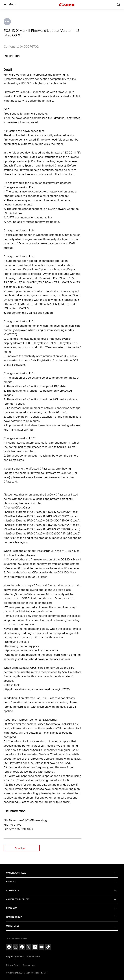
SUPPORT (61, 882)
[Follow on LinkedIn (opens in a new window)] (35, 947)
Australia (19, 957)
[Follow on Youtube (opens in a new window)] (42, 947)
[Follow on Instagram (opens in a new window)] (16, 947)
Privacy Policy (13, 965)
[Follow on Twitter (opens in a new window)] (29, 947)
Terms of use (29, 965)
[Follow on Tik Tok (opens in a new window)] (48, 947)
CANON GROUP (61, 917)
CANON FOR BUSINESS (61, 899)
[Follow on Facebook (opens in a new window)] (9, 947)
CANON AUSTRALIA (61, 873)
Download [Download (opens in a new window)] (20, 848)
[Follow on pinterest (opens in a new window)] (22, 947)
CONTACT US (61, 891)
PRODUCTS (61, 908)
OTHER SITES (61, 926)
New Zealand (33, 957)
